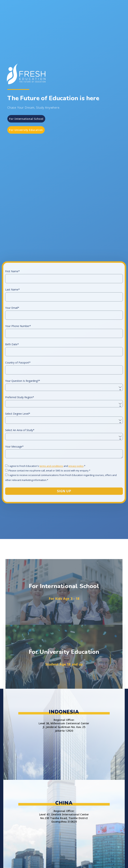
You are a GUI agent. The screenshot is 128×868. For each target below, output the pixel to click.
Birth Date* (12, 386)
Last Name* (12, 331)
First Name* (12, 313)
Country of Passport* (18, 404)
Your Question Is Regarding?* (23, 422)
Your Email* (12, 349)
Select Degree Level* (18, 455)
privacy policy (76, 507)
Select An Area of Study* (20, 472)
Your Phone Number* (18, 368)
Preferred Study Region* (20, 439)
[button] (26, 119)
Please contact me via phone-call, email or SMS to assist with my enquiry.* (49, 512)
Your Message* (14, 488)
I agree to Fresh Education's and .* (47, 507)
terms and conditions (51, 507)
